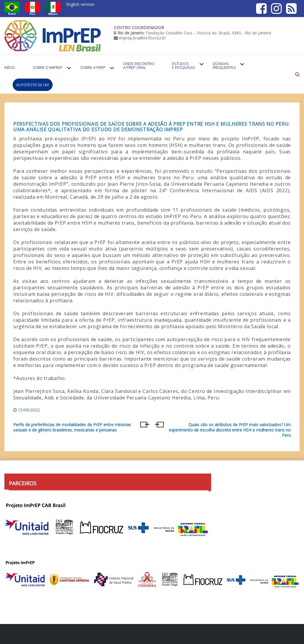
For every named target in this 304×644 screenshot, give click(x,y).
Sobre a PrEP (93, 67)
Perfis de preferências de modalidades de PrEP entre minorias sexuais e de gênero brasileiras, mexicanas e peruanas (72, 427)
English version (80, 4)
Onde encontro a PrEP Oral (139, 65)
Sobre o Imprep (48, 67)
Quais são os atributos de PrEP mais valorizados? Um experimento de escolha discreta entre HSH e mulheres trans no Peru (230, 430)
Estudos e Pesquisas (184, 65)
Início (10, 67)
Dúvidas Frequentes (224, 65)
